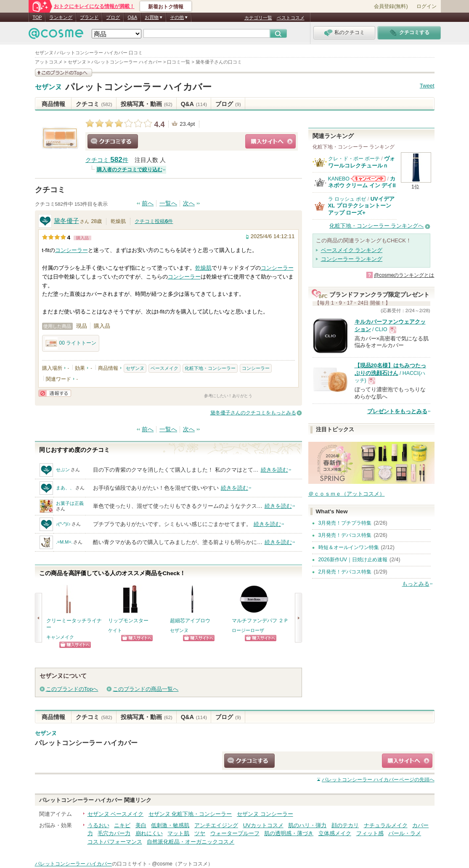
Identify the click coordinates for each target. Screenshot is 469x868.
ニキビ (122, 825)
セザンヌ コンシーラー (265, 814)
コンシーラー (72, 250)
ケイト (115, 630)
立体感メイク (335, 833)
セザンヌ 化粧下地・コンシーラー (190, 814)
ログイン (427, 6)
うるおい (98, 825)
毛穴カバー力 (114, 833)
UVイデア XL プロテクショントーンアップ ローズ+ (361, 206)
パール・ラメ (405, 833)
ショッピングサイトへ (270, 141)
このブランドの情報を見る (64, 73)
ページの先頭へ (378, 780)
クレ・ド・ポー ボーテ (354, 159)
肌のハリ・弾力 (307, 825)
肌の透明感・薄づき (289, 833)
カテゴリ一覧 (258, 18)
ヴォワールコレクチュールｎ (362, 162)
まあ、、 (65, 488)
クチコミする (113, 141)
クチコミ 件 (107, 160)
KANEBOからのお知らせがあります (368, 179)
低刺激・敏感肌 (170, 825)
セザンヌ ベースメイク (116, 814)
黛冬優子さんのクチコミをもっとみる (253, 413)
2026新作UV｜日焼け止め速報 (353, 560)
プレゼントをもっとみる (397, 411)
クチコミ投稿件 (154, 221)
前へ (148, 203)
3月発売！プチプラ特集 (345, 523)
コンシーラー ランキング (352, 259)
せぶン (63, 470)
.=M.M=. (64, 542)
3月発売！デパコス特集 (345, 535)
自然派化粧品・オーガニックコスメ (191, 842)
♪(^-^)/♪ (63, 524)
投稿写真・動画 (147, 104)
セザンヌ (48, 87)
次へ (189, 203)
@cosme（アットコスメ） (182, 864)
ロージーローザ (248, 630)
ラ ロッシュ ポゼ (347, 199)
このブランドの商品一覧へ (146, 689)
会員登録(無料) (391, 6)
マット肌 (178, 833)
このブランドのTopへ (72, 689)
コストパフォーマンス (115, 842)
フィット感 (370, 833)
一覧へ (168, 203)
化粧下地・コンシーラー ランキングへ (377, 226)
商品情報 (53, 104)
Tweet (427, 86)
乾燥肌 (203, 268)
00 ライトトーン (71, 343)
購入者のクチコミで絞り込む (130, 170)
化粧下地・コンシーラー (210, 368)
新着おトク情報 (166, 7)
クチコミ (94, 104)
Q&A (132, 17)
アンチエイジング (216, 825)
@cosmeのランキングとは (404, 275)
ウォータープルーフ (235, 833)
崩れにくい (149, 833)
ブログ (113, 17)
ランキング (61, 17)
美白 (141, 825)
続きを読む (274, 470)
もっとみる (416, 584)
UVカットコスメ (263, 825)
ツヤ (200, 833)
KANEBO (339, 179)
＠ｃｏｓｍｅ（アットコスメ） (347, 494)
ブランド (89, 17)
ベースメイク (164, 368)
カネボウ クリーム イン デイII (362, 182)
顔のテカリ (345, 825)
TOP (37, 17)
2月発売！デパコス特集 (345, 572)
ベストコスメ (291, 18)
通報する (55, 393)
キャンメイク (60, 637)
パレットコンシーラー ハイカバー (138, 87)
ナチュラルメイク (386, 825)
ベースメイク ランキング (352, 250)
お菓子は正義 (70, 503)
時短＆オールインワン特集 (349, 547)
